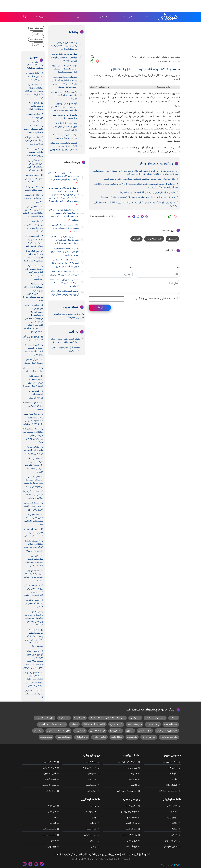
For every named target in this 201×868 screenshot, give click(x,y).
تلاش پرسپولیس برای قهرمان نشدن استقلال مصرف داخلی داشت (65, 228)
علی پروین (132, 737)
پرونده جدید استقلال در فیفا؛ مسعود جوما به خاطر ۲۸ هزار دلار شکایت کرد (34, 91)
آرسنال (93, 806)
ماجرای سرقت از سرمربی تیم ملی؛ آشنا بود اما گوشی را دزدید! (147, 192)
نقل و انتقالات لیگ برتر (58, 731)
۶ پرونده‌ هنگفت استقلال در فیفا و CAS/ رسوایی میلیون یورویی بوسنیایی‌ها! (34, 546)
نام (178, 268)
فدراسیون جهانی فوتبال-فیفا (52, 724)
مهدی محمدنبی (97, 731)
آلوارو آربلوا (80, 731)
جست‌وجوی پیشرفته (168, 791)
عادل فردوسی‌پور (49, 762)
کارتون (134, 785)
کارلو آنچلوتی (82, 737)
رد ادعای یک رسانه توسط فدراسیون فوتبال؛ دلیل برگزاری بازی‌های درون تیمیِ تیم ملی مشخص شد (33, 679)
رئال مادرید (64, 718)
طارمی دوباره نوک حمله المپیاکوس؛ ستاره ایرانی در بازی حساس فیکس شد (34, 241)
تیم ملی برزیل (149, 737)
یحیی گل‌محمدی (48, 785)
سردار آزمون (91, 762)
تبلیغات (174, 774)
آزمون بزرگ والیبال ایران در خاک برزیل (33, 370)
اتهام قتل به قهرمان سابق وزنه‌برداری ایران (36, 394)
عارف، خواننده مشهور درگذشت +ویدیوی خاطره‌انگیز (68, 316)
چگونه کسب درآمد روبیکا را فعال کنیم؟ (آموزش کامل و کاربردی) (66, 341)
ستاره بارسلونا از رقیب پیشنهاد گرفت (34, 189)
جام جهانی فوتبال (169, 737)
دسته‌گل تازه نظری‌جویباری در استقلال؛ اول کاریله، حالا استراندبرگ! (34, 165)
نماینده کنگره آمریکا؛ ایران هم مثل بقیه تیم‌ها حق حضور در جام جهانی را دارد (34, 481)
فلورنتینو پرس (64, 737)
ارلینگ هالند (131, 847)
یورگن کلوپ (131, 823)
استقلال (103, 17)
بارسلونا (74, 724)
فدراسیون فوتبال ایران (167, 731)
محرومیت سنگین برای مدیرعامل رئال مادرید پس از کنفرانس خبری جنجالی (33, 590)
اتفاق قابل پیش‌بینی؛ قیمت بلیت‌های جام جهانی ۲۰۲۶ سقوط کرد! (34, 561)
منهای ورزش (71, 307)
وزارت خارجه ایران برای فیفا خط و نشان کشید (65, 117)
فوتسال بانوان (99, 737)
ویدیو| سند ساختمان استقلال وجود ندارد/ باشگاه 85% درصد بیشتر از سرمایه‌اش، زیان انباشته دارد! (34, 638)
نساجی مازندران (171, 847)
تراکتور (174, 823)
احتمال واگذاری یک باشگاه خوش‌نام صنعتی (34, 603)
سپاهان (174, 829)
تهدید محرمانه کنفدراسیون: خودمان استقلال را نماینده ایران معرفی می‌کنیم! (64, 69)
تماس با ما (173, 768)
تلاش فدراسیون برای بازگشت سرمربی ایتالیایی (34, 198)
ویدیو (61, 17)
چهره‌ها (134, 774)
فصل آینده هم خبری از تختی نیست (34, 361)
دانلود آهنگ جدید (36, 39)
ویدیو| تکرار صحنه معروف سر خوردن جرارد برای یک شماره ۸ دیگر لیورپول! (33, 381)
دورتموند (52, 806)
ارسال (100, 308)
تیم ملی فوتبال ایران (155, 718)
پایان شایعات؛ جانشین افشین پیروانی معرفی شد (35, 152)
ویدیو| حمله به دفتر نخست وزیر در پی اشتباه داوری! (34, 179)
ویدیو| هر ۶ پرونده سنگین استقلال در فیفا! (36, 106)
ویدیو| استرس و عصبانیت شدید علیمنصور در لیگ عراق (33, 533)
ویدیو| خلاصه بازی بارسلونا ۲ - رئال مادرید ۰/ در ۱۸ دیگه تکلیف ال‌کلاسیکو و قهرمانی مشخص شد (63, 176)
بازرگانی (74, 332)
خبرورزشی (168, 17)
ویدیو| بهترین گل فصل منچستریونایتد (33, 338)
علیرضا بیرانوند (90, 768)
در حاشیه (133, 779)
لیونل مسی (132, 841)
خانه (148, 17)
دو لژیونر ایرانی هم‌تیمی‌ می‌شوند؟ (35, 67)
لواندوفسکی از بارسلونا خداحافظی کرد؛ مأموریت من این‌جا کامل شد (33, 226)
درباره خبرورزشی (170, 762)
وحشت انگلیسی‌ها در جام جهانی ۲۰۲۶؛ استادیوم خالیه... (33, 495)
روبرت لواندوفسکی (128, 835)
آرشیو (175, 779)
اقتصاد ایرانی (38, 45)
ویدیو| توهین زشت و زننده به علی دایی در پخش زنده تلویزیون (64, 273)
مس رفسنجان (171, 841)
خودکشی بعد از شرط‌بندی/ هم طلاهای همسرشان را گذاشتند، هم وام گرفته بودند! (138, 197)
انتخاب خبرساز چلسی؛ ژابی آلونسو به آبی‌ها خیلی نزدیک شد (33, 450)
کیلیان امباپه (116, 724)
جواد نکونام (51, 791)
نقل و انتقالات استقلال (94, 724)
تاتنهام (93, 841)
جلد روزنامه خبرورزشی (127, 791)
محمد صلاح (132, 817)
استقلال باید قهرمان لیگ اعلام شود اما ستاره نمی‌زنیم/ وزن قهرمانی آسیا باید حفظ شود (65, 240)
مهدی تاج (92, 774)
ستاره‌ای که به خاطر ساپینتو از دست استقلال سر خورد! (33, 129)
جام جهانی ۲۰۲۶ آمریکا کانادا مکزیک (108, 718)
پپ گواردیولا (131, 829)
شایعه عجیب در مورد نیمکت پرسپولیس (34, 118)
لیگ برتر (38, 731)
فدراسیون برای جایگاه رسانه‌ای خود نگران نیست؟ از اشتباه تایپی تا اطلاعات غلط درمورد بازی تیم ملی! (136, 204)
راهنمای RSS (172, 785)
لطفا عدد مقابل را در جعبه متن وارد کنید (157, 298)
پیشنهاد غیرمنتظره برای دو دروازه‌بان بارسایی (33, 406)
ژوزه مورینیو (116, 731)
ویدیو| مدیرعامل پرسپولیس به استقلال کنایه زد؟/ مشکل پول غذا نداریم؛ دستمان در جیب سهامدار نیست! (64, 82)
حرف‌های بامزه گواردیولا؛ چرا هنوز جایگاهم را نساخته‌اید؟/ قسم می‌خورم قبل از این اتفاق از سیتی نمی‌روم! (33, 659)
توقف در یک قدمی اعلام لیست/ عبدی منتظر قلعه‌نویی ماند (33, 520)
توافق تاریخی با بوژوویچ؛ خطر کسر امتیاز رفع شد (35, 76)
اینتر (94, 817)
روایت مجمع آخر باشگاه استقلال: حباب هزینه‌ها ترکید (33, 141)
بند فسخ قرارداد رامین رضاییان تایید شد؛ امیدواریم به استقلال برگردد (64, 46)
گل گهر (136, 239)
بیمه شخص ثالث (36, 28)
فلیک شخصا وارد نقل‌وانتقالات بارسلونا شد (34, 694)
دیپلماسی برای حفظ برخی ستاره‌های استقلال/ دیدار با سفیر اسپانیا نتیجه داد (33, 212)
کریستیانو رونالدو (129, 812)
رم (55, 817)
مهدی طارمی (46, 737)
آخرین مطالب (126, 17)
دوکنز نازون (117, 737)
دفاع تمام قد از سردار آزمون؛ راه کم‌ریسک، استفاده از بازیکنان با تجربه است (33, 256)
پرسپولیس (82, 17)
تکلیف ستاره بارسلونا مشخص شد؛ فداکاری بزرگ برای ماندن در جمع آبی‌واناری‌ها (34, 272)
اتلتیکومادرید (90, 812)
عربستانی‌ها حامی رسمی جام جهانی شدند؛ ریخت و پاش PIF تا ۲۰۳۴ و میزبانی (33, 419)
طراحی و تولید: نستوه (168, 865)
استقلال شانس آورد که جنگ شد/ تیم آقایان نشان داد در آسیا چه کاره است (64, 283)
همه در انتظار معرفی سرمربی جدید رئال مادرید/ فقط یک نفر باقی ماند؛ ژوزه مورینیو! (34, 465)
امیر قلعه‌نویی (154, 239)
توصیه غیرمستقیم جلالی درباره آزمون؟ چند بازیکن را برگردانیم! (65, 293)
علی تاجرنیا (80, 718)
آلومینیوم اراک (171, 806)
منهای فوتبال (40, 17)
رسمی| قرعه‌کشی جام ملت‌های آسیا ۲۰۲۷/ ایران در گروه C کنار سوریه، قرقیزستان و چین (65, 263)
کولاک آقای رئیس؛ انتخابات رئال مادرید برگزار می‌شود (65, 136)
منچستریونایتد (135, 724)
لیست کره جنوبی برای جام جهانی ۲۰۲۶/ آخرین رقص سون (34, 506)
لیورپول (130, 731)
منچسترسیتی (145, 731)
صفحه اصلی (175, 57)
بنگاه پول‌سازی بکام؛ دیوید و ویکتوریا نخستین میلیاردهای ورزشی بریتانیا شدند (139, 179)
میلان (53, 841)
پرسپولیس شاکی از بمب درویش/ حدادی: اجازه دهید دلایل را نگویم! (65, 127)
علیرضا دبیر (91, 785)
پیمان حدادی (153, 724)
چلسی (94, 847)
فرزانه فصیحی (49, 768)
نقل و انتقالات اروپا (45, 718)
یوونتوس (52, 847)
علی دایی (92, 779)
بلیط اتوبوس (38, 34)
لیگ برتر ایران (154, 57)
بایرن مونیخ (91, 829)
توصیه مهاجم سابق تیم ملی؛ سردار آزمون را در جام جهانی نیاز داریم (34, 575)
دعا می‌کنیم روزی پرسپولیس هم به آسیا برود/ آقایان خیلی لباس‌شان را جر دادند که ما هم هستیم (64, 215)
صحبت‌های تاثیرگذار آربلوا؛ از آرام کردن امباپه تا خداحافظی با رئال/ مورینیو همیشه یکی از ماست (33, 292)
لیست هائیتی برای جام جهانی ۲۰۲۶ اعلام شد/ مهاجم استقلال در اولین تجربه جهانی (64, 146)
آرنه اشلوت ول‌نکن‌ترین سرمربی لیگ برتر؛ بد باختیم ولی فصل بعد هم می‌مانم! (64, 107)
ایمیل (130, 268)
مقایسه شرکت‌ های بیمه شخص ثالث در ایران (66, 349)
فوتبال (165, 57)
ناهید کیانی (51, 779)
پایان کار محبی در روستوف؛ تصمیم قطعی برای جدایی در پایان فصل (34, 350)
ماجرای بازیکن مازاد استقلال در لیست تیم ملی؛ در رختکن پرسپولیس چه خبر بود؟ (33, 436)
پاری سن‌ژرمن (90, 835)
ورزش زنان (132, 768)
